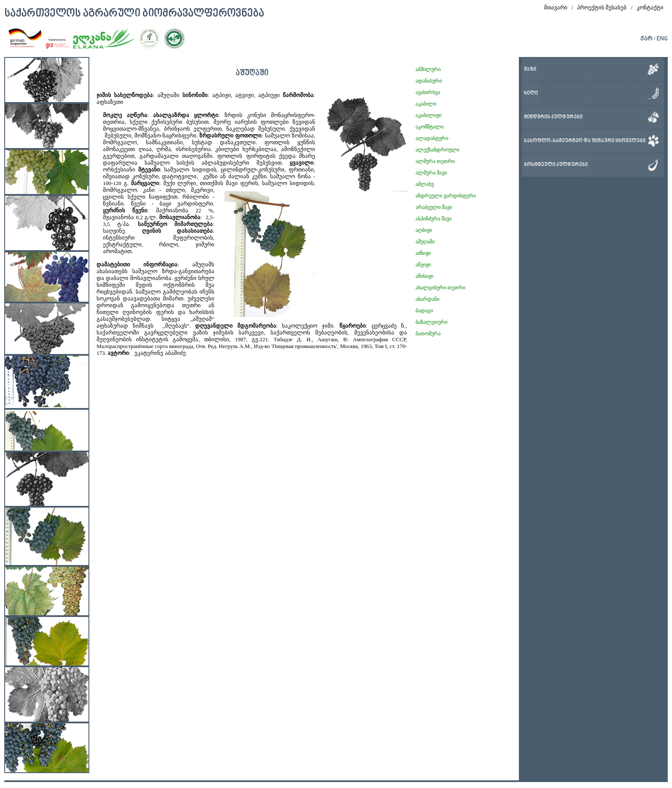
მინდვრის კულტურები (553, 117)
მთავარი (556, 7)
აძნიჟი (423, 253)
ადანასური (429, 81)
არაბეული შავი (434, 207)
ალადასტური (432, 138)
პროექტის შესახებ (602, 7)
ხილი (531, 93)
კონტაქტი (650, 7)
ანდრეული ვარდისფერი (446, 196)
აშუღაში (425, 242)
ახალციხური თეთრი (440, 288)
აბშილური (428, 69)
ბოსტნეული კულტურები (556, 165)
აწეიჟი (423, 265)
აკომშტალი (430, 127)
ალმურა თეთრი (435, 161)
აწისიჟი (424, 276)
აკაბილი (426, 104)
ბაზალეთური (431, 322)
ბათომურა (428, 334)
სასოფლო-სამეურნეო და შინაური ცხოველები (585, 141)
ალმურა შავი (431, 173)
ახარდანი (427, 299)
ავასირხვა (428, 92)
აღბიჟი (424, 230)
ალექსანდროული (437, 150)
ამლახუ (425, 184)
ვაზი (530, 70)
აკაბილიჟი (429, 115)
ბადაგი (424, 311)
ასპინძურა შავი (434, 219)
